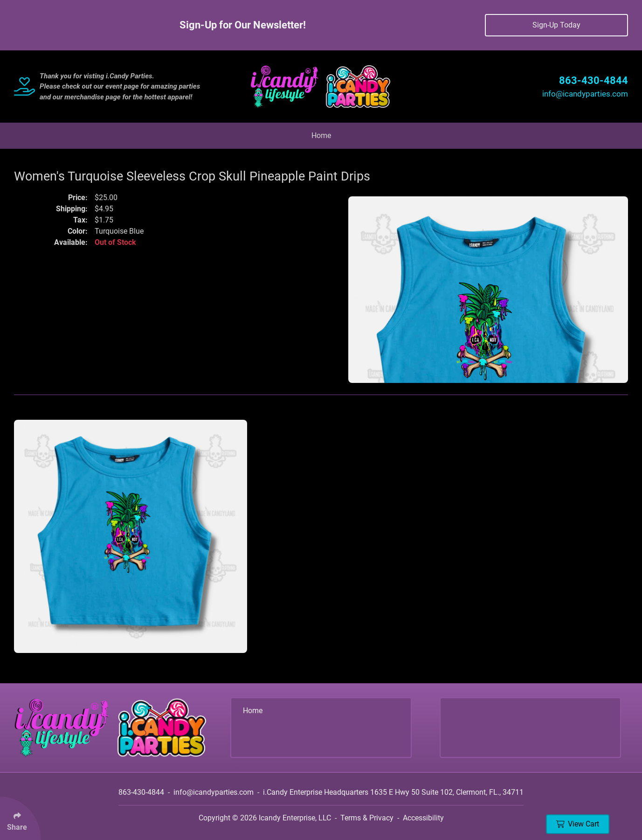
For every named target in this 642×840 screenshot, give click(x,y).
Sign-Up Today (556, 25)
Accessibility (423, 818)
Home (321, 135)
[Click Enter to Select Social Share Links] (21, 818)
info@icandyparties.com (585, 94)
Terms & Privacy (367, 818)
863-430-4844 (594, 80)
